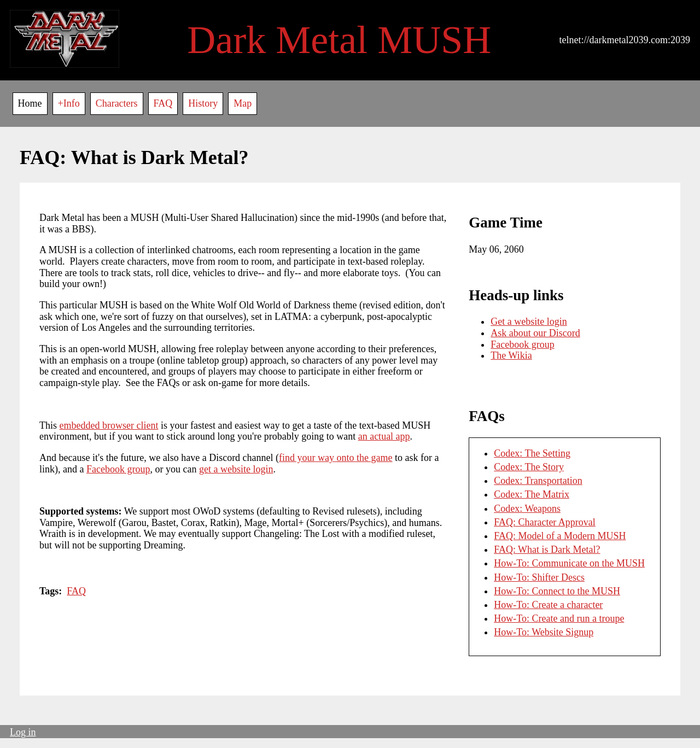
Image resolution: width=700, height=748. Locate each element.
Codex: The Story (529, 467)
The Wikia (511, 355)
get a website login (236, 469)
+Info (69, 103)
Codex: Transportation (538, 481)
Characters (117, 103)
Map (243, 103)
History (203, 103)
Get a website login (529, 322)
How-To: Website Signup (544, 632)
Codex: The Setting (532, 453)
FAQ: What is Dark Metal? (547, 550)
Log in (23, 732)
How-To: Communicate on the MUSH (569, 563)
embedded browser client (109, 425)
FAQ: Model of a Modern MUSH (560, 536)
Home (30, 103)
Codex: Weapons (527, 509)
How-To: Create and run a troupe (559, 618)
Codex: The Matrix (532, 494)
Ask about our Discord (535, 333)
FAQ (163, 103)
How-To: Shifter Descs (539, 577)
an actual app (384, 436)
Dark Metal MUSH (339, 40)
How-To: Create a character (548, 605)
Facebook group (118, 469)
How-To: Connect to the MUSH (557, 591)
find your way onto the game (336, 458)
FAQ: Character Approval (545, 522)
